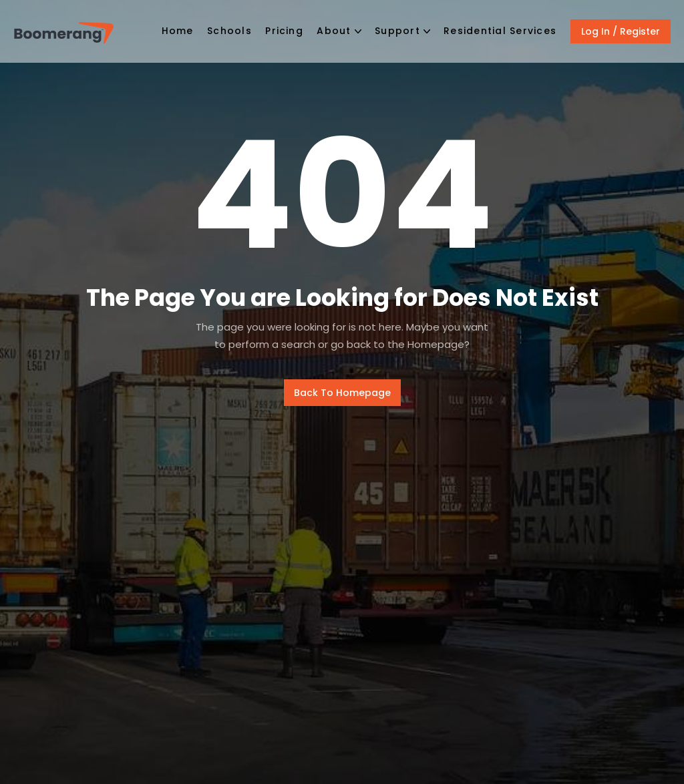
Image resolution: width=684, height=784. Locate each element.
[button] (339, 32)
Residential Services (500, 31)
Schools (229, 31)
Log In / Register (621, 31)
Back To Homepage (342, 393)
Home (178, 31)
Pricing (284, 31)
